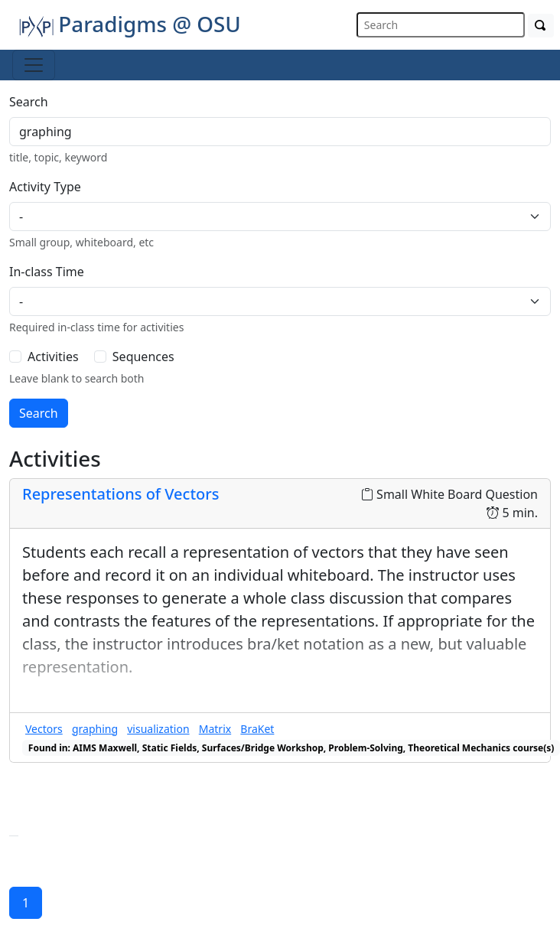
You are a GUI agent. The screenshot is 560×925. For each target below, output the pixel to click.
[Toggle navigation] (34, 65)
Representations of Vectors (120, 494)
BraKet (257, 729)
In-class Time (47, 272)
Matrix (215, 729)
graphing (95, 729)
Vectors (44, 729)
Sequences (143, 357)
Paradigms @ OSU (130, 24)
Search (29, 102)
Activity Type (45, 187)
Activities (53, 357)
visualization (158, 729)
